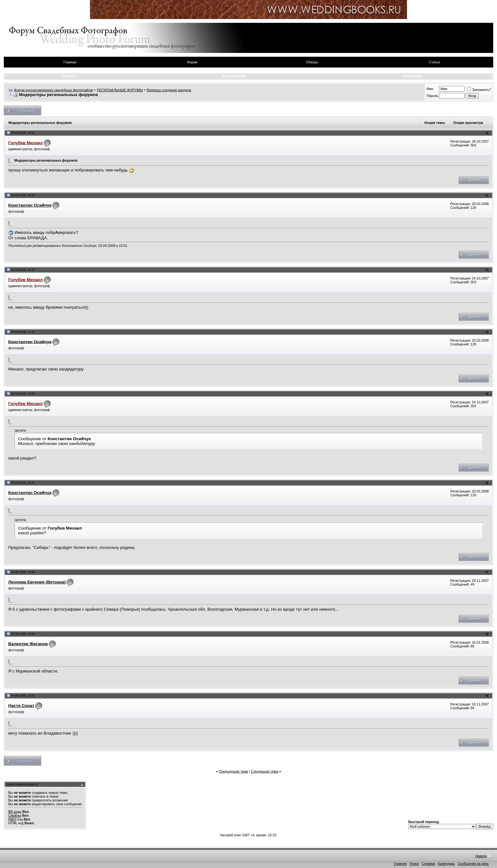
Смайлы (15, 815)
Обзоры (312, 62)
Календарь (413, 76)
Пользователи (234, 76)
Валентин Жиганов (28, 644)
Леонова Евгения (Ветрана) (37, 582)
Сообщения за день (473, 864)
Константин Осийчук (30, 205)
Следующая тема (265, 771)
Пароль (432, 96)
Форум (192, 62)
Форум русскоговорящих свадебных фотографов (53, 90)
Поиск (414, 864)
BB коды (15, 812)
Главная (70, 62)
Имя (430, 89)
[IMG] (12, 819)
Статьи (434, 62)
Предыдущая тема (233, 771)
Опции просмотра (468, 123)
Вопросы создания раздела (169, 90)
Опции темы (434, 123)
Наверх (481, 856)
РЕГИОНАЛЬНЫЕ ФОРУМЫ (120, 90)
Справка (69, 76)
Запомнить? (479, 90)
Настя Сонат (21, 706)
